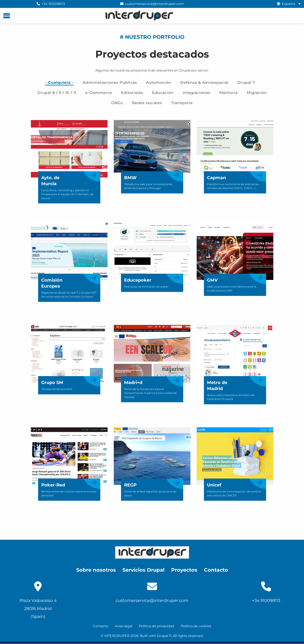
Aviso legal (124, 626)
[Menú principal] (7, 16)
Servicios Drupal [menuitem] (144, 570)
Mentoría (229, 93)
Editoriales (132, 93)
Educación (163, 93)
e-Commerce (99, 93)
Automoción (159, 82)
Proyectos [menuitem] (184, 570)
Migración (257, 93)
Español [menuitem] (288, 4)
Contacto (100, 626)
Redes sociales (147, 103)
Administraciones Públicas (110, 82)
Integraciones (196, 93)
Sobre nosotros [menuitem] (96, 570)
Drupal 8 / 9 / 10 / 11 (57, 93)
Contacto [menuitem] (216, 570)
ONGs (117, 103)
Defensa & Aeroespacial (204, 82)
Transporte (182, 103)
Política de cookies (196, 626)
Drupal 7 (246, 82)
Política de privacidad (156, 626)
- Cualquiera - (59, 82)
